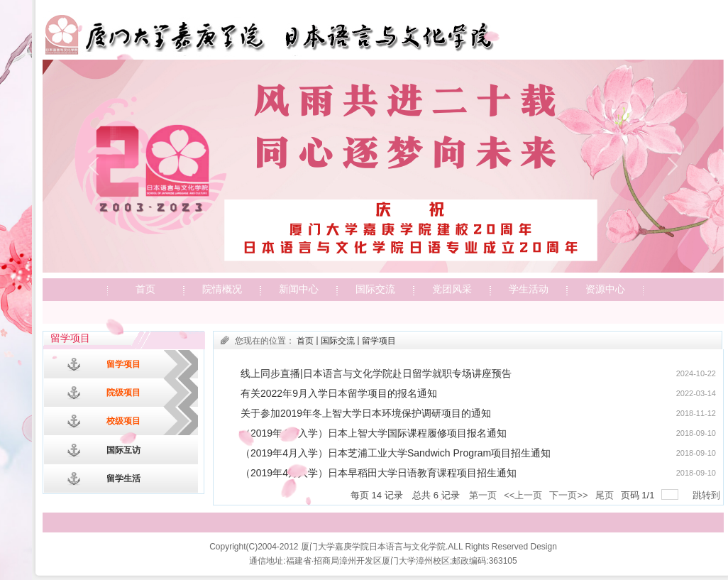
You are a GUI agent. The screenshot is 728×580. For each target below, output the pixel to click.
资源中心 (605, 289)
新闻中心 (299, 289)
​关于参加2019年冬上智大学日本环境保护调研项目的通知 (366, 413)
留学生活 (123, 478)
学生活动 (529, 289)
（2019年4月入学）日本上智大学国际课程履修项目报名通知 (374, 433)
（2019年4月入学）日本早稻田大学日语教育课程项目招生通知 (379, 473)
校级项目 (123, 421)
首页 (145, 289)
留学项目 (123, 364)
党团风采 (452, 289)
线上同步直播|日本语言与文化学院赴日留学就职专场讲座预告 (376, 373)
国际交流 (375, 289)
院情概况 (222, 289)
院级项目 (123, 393)
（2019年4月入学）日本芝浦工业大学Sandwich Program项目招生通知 (396, 453)
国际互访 (123, 450)
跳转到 (708, 495)
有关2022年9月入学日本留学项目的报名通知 (339, 393)
